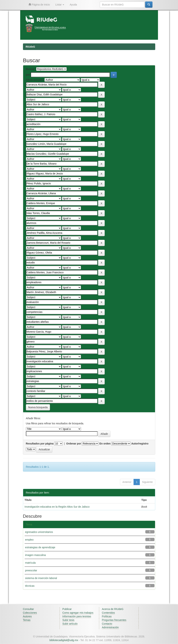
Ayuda (73, 5)
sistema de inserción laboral (41, 578)
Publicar (67, 609)
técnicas (30, 586)
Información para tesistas (77, 616)
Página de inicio (39, 4)
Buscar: (31, 69)
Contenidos (108, 613)
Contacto (107, 624)
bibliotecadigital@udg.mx (64, 640)
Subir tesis (68, 620)
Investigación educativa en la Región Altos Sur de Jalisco (57, 507)
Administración (110, 627)
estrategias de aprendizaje (40, 547)
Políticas (107, 616)
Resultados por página (40, 444)
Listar (60, 5)
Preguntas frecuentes (114, 620)
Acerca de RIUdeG (113, 609)
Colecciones (30, 613)
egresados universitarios (39, 532)
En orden (105, 444)
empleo (29, 540)
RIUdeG (30, 47)
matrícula (30, 563)
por (28, 75)
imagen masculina (36, 555)
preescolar (31, 570)
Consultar (28, 609)
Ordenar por (74, 444)
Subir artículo (70, 624)
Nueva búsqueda (38, 407)
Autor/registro (140, 444)
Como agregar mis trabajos (78, 613)
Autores (27, 616)
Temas (27, 620)
